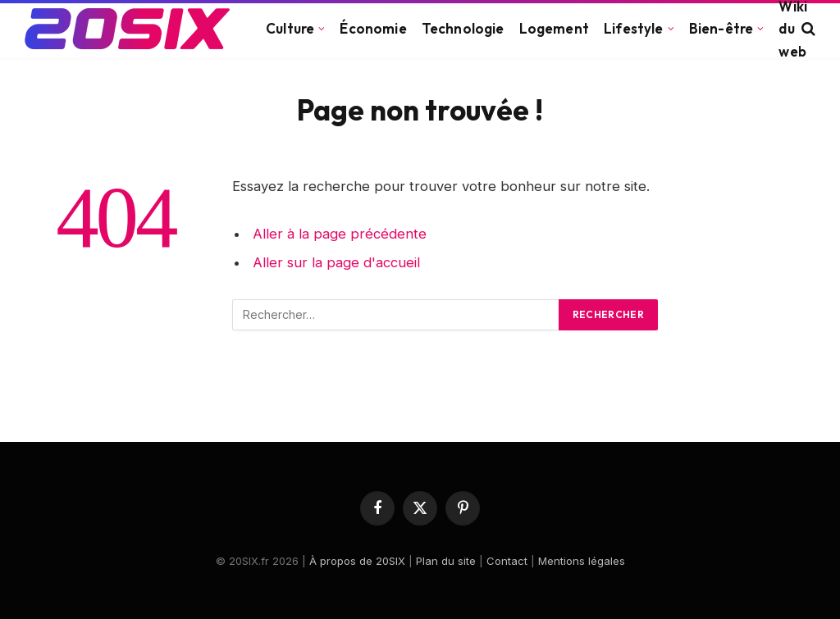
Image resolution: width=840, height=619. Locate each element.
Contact (507, 561)
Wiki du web (793, 29)
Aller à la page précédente (340, 234)
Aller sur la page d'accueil (336, 262)
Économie (373, 28)
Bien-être (721, 28)
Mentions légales (582, 561)
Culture (290, 28)
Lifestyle (634, 28)
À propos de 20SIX (357, 561)
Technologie (463, 28)
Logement (554, 28)
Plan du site (446, 561)
